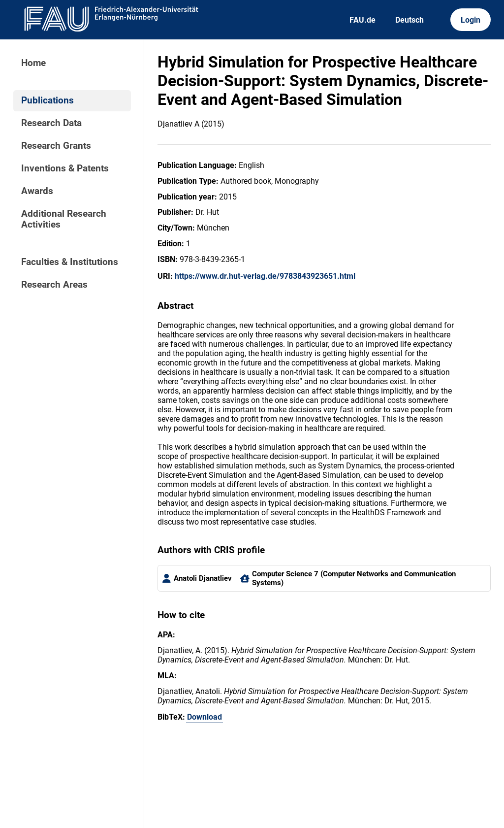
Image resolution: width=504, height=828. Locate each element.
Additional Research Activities (64, 219)
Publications (47, 100)
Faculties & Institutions (70, 262)
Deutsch (409, 20)
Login (471, 20)
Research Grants (56, 146)
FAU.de (362, 20)
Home (33, 63)
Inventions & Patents (65, 168)
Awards (37, 191)
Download (205, 717)
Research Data (51, 123)
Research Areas (54, 285)
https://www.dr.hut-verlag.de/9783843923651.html (265, 276)
